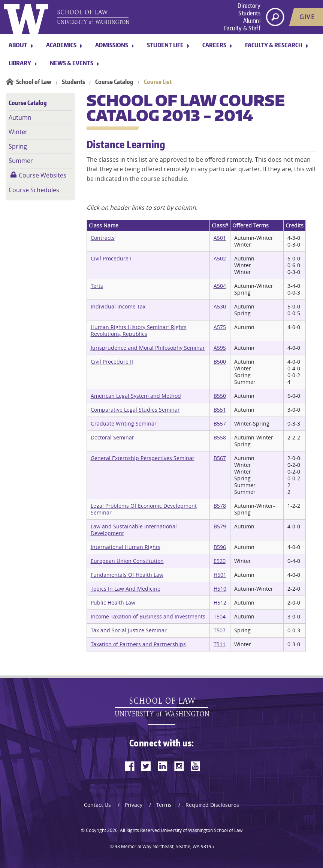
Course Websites (43, 175)
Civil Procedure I (111, 258)
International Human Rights (126, 547)
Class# (220, 225)
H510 (220, 589)
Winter (18, 132)
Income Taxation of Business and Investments (148, 616)
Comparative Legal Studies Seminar (135, 410)
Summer (21, 161)
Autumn (20, 117)
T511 (220, 644)
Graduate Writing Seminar (124, 423)
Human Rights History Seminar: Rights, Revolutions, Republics (139, 330)
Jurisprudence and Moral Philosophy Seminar (148, 348)
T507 (220, 630)
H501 (220, 575)
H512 (220, 602)
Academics (61, 45)
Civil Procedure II (112, 362)
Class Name (104, 225)
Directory (249, 6)
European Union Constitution (127, 561)
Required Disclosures (212, 805)
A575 (220, 327)
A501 (220, 238)
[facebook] (130, 766)
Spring (18, 146)
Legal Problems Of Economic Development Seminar (144, 509)
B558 (220, 437)
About (18, 45)
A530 (220, 306)
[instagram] (179, 766)
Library (20, 63)
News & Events (72, 63)
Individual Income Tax (118, 306)
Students (249, 13)
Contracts (103, 238)
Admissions (112, 45)
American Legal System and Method (136, 396)
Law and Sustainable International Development (134, 530)
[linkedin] (163, 766)
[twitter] (146, 766)
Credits (295, 225)
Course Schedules (34, 190)
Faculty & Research (274, 45)
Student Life (165, 45)
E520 (220, 561)
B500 (220, 362)
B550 (220, 396)
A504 (220, 286)
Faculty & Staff (242, 28)
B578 (220, 506)
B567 (220, 458)
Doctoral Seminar (112, 437)
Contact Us (97, 805)
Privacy (134, 805)
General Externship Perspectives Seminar (143, 458)
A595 (220, 348)
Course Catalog (114, 82)
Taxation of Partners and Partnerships (138, 644)
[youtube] (196, 766)
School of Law (34, 82)
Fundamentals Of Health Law (127, 575)
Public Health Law (113, 602)
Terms (164, 805)
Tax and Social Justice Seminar (129, 630)
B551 (220, 410)
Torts (97, 286)
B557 (220, 423)
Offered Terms (250, 225)
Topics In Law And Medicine (126, 589)
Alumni (252, 21)
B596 (220, 547)
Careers (214, 45)
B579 (220, 526)
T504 (220, 616)
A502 (220, 258)
